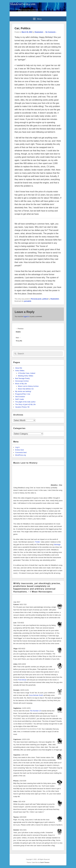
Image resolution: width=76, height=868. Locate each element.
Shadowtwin (39, 32)
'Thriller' (38, 542)
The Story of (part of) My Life (25, 404)
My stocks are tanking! (23, 391)
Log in (17, 447)
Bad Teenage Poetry (22, 378)
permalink (28, 301)
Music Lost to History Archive (28, 386)
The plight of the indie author (25, 402)
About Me (19, 368)
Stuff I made (19, 399)
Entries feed (19, 450)
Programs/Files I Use (23, 394)
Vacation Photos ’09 (22, 407)
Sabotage (57, 544)
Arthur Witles (20, 371)
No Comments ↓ (51, 32)
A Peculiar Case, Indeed (27, 373)
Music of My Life (21, 384)
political (45, 299)
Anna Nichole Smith (36, 695)
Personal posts (36, 299)
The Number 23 (35, 711)
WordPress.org (20, 455)
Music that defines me (26, 389)
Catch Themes (45, 862)
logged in (26, 317)
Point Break (22, 680)
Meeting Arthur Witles (26, 376)
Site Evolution (20, 397)
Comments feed (21, 452)
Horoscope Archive (22, 381)
